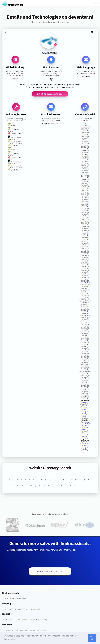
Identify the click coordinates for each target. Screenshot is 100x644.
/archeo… (85, 409)
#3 (90, 283)
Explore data (34, 620)
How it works (7, 620)
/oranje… (85, 413)
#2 (89, 127)
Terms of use (36, 609)
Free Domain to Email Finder (12, 630)
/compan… (85, 422)
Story (4, 609)
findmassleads (13, 5)
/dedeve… (85, 406)
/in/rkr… (85, 433)
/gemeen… (85, 402)
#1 (87, 127)
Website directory (21, 620)
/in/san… (85, 426)
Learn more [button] (9, 639)
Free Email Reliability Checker (36, 630)
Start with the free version (50, 571)
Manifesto (12, 609)
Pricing (44, 620)
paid (53, 124)
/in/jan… (85, 429)
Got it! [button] (92, 638)
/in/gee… (85, 436)
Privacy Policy (23, 609)
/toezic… (85, 417)
